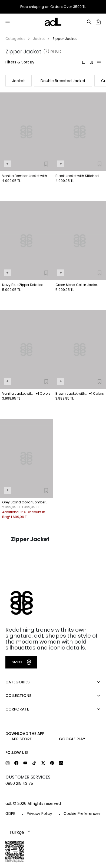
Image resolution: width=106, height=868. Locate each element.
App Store (21, 739)
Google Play (72, 739)
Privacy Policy (39, 814)
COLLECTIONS (18, 696)
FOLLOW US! (17, 753)
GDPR (10, 814)
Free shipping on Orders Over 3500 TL (53, 7)
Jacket (39, 39)
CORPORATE (17, 709)
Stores (22, 662)
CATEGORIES (17, 682)
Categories (15, 39)
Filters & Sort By (20, 62)
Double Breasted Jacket (63, 81)
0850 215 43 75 (19, 783)
